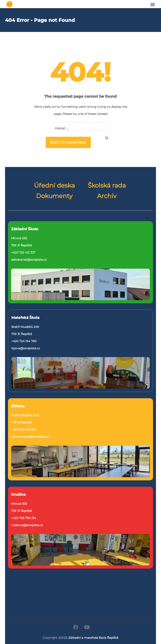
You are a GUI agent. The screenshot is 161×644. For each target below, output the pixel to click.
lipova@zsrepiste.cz (26, 348)
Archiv (107, 196)
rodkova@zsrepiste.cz (27, 525)
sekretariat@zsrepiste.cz (29, 260)
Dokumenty (54, 196)
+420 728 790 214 (24, 518)
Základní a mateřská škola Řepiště (93, 638)
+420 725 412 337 (23, 252)
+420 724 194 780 (24, 341)
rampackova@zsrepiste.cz (30, 437)
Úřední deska (54, 185)
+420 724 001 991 (23, 430)
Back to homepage (68, 142)
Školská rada (107, 185)
